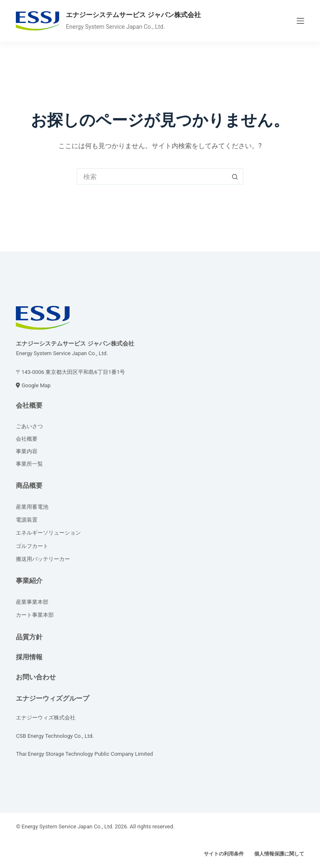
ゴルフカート (32, 546)
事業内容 (27, 451)
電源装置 (27, 520)
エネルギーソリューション (48, 533)
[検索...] (152, 177)
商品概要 (29, 486)
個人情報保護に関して (279, 854)
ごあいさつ (29, 426)
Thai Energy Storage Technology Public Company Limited (84, 754)
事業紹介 (29, 581)
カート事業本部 (35, 615)
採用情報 (29, 657)
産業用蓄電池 (32, 507)
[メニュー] (300, 21)
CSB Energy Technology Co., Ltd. (55, 736)
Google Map (36, 385)
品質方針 (29, 637)
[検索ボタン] (235, 177)
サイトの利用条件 (224, 854)
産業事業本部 (32, 602)
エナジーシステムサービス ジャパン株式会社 (133, 15)
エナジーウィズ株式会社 (46, 718)
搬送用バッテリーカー (43, 559)
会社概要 (29, 405)
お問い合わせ (36, 677)
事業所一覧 (29, 464)
